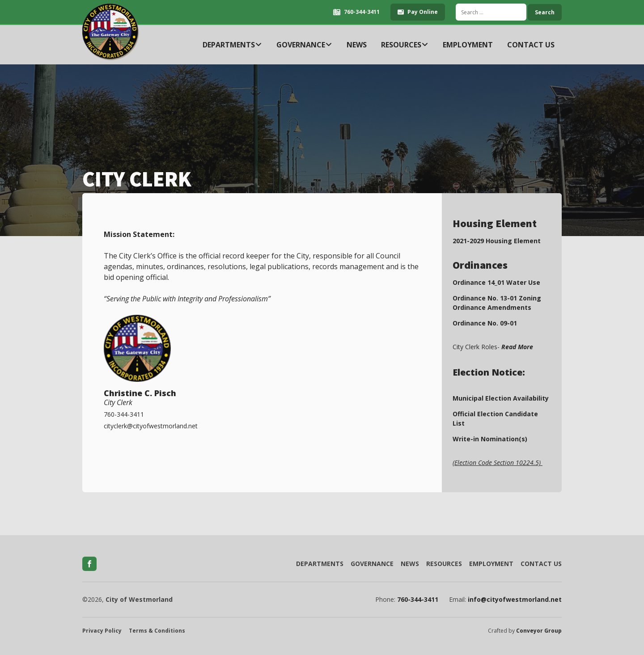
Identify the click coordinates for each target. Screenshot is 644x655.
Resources (405, 45)
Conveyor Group (539, 631)
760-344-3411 (418, 600)
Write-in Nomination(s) (490, 439)
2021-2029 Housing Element (497, 241)
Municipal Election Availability (501, 398)
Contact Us (531, 45)
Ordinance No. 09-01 (485, 323)
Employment (468, 45)
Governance (304, 45)
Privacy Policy (102, 631)
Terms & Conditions (157, 631)
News (357, 45)
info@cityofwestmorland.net (515, 600)
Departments (232, 45)
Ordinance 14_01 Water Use (496, 282)
